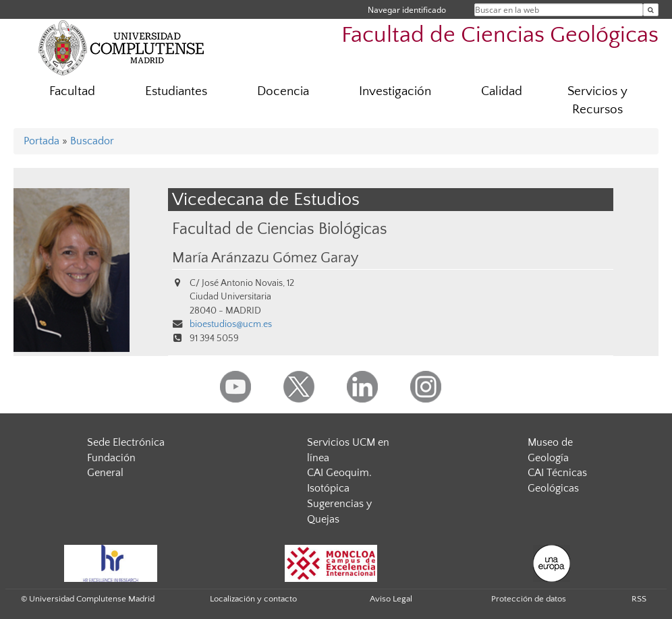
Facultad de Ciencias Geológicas (500, 35)
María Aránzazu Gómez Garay (265, 258)
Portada (41, 141)
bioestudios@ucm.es (231, 324)
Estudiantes (176, 91)
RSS (639, 599)
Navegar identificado (407, 10)
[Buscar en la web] (651, 10)
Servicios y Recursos (597, 100)
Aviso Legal (391, 599)
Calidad (502, 91)
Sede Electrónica (126, 442)
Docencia (283, 91)
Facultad (72, 91)
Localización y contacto (253, 599)
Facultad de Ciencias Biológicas (280, 229)
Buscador (92, 141)
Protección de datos (529, 599)
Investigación (395, 91)
